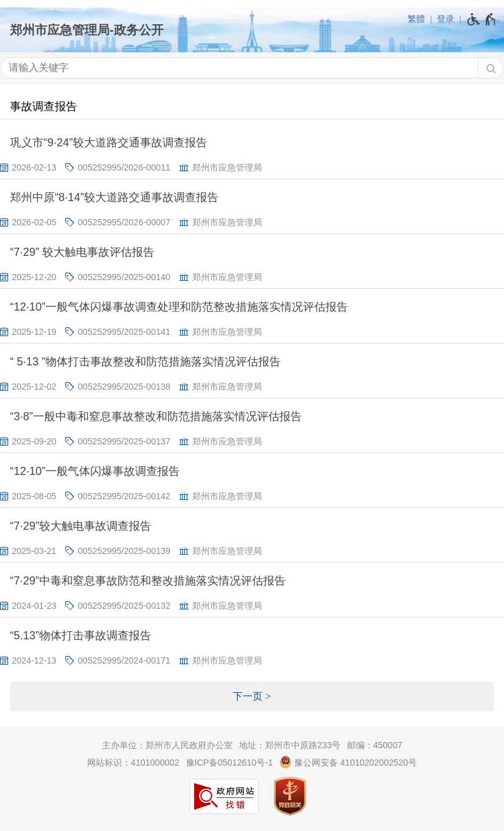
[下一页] (252, 697)
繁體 (416, 19)
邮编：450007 (375, 745)
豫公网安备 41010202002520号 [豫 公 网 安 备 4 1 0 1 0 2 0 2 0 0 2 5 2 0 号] (348, 762)
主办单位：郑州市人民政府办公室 (167, 745)
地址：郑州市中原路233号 (290, 745)
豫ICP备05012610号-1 (230, 763)
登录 (446, 19)
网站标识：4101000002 (133, 763)
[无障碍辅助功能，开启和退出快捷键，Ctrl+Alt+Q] (482, 19)
